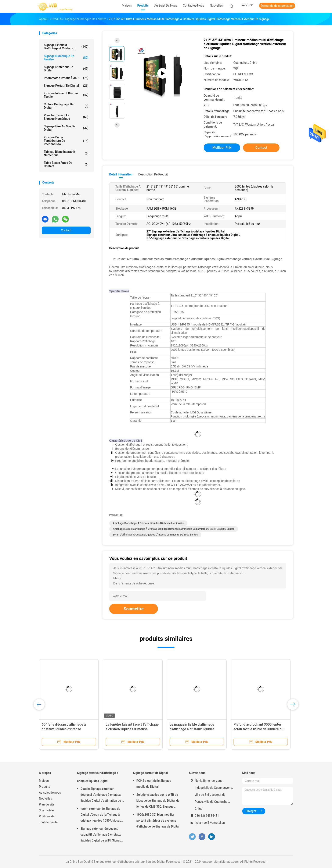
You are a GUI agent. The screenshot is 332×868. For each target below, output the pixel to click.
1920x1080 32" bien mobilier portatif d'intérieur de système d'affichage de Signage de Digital (158, 821)
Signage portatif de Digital (66, 86)
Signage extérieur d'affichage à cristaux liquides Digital (98, 777)
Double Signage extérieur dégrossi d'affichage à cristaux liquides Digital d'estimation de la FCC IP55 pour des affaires (102, 795)
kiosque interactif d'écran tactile (66, 95)
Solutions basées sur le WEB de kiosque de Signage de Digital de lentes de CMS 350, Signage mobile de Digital (158, 801)
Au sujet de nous (50, 793)
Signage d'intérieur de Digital (66, 69)
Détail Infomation (121, 174)
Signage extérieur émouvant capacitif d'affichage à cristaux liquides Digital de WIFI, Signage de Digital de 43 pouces (102, 835)
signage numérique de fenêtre (66, 58)
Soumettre (134, 609)
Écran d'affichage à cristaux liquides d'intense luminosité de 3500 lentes (155, 535)
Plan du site (47, 804)
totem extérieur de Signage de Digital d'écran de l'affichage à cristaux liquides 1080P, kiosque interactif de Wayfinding (102, 815)
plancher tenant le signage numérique (66, 117)
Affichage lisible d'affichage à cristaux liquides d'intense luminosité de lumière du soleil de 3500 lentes (174, 529)
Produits (44, 787)
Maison (44, 781)
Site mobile (46, 810)
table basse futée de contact (66, 164)
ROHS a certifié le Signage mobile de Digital (154, 784)
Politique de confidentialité (48, 819)
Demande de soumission (277, 6)
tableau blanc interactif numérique (66, 153)
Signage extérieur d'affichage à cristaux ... (66, 47)
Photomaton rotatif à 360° (66, 78)
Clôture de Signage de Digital (66, 106)
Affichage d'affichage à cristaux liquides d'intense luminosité (148, 523)
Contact (66, 230)
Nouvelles (45, 798)
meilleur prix (222, 148)
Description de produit (153, 174)
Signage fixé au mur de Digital (66, 128)
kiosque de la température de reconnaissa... (66, 141)
